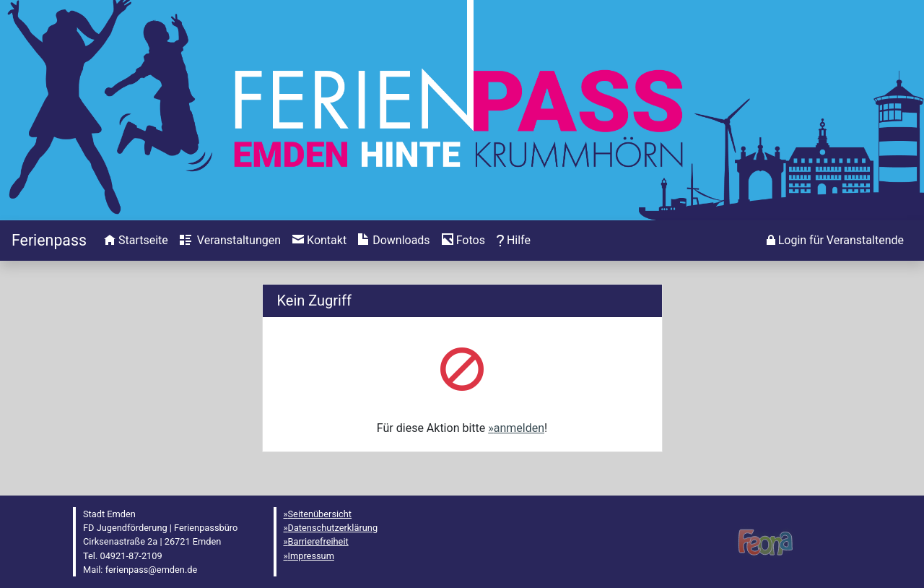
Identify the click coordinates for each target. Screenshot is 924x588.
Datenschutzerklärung (333, 528)
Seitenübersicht (320, 514)
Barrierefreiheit (318, 541)
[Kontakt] (319, 241)
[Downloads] (394, 241)
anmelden (519, 428)
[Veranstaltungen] (230, 241)
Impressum (311, 556)
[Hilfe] (463, 241)
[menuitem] (136, 241)
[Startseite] (49, 240)
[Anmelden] (835, 241)
